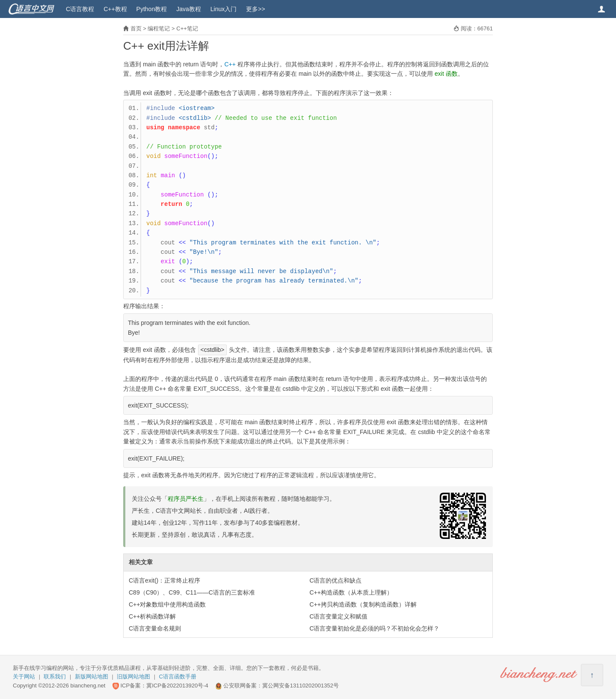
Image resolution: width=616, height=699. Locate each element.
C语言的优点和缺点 (335, 580)
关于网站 (24, 677)
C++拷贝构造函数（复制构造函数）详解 (363, 604)
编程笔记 (159, 28)
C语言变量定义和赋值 (338, 616)
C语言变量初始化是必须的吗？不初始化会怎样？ (374, 628)
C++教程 (115, 9)
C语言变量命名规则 (155, 628)
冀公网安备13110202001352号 (301, 686)
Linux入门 (224, 9)
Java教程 (189, 9)
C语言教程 (80, 9)
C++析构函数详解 (152, 616)
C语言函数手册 (178, 677)
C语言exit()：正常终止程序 (164, 580)
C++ (230, 64)
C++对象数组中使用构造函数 (167, 604)
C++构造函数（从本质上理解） (351, 592)
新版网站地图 (92, 677)
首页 (136, 28)
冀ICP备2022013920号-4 (177, 686)
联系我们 (55, 677)
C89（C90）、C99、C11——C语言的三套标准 (192, 592)
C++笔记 (187, 28)
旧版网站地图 (133, 677)
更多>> (255, 9)
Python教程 (152, 9)
